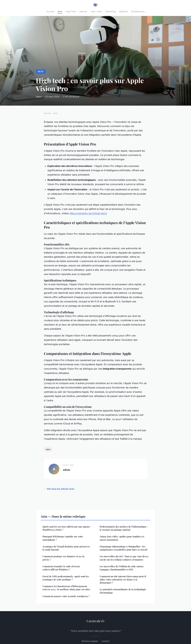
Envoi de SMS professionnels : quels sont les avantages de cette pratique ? (66, 578)
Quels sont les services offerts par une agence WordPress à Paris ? (66, 528)
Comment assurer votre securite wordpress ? (66, 596)
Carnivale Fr (96, 621)
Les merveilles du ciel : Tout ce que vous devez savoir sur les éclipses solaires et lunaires (124, 558)
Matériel (123, 11)
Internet (83, 11)
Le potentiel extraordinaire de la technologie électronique (123, 591)
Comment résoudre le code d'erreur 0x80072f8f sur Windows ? (61, 568)
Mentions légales (90, 641)
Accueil (50, 11)
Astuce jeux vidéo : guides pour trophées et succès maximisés (122, 538)
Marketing (111, 11)
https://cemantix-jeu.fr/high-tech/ (88, 213)
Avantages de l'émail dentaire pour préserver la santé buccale (66, 548)
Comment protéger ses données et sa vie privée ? (64, 558)
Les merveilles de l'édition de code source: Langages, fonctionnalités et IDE (122, 568)
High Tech (71, 11)
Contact (105, 641)
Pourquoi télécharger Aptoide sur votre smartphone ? (63, 538)
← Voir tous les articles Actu (59, 489)
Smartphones (138, 11)
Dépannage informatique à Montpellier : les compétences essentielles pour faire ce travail (123, 548)
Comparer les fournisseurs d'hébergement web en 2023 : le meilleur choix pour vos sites (66, 588)
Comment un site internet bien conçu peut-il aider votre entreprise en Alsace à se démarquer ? (123, 580)
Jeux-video (96, 11)
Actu (60, 11)
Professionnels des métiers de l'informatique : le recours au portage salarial (124, 528)
